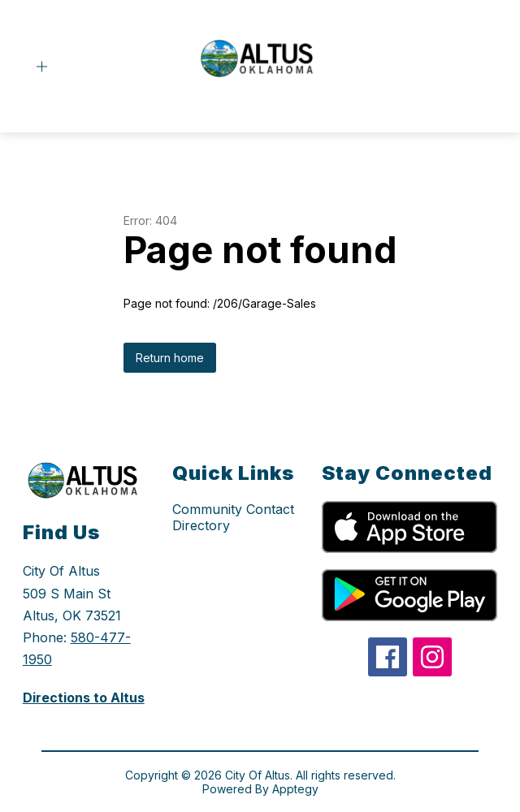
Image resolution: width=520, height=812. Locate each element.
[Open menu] (42, 67)
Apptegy (295, 789)
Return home (170, 358)
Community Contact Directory (233, 517)
